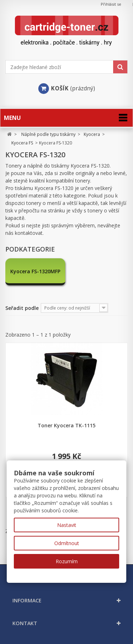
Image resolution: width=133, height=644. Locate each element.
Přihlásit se (111, 4)
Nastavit (67, 525)
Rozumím (67, 561)
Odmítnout (67, 543)
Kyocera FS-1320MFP (35, 271)
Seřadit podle (22, 308)
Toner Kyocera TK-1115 (66, 426)
